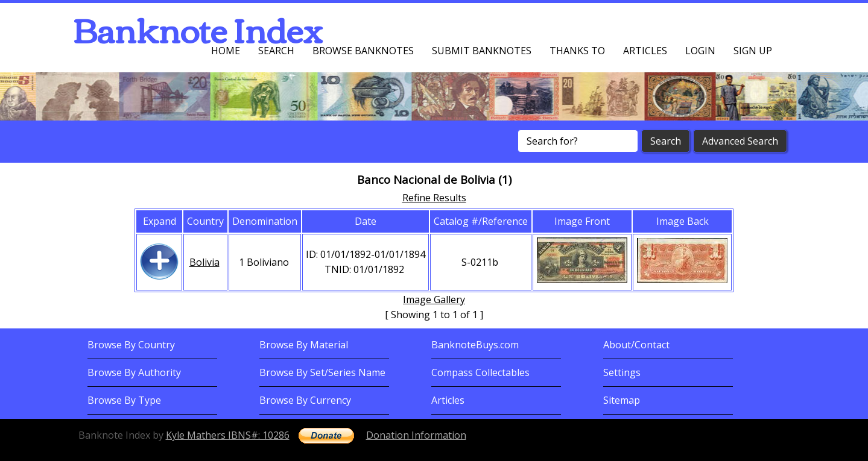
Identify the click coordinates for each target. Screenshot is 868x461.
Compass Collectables (480, 372)
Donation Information (416, 435)
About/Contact (636, 345)
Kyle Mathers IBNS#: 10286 (228, 435)
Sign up (753, 51)
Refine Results (434, 198)
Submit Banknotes (482, 51)
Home (226, 51)
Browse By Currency (305, 400)
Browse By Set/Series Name (322, 372)
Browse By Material (304, 345)
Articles (645, 51)
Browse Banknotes (363, 51)
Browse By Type (124, 400)
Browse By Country (131, 345)
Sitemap (622, 400)
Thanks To (577, 51)
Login (700, 51)
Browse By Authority (134, 372)
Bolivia (204, 262)
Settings (622, 372)
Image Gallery (434, 299)
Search (276, 51)
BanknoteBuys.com (475, 345)
